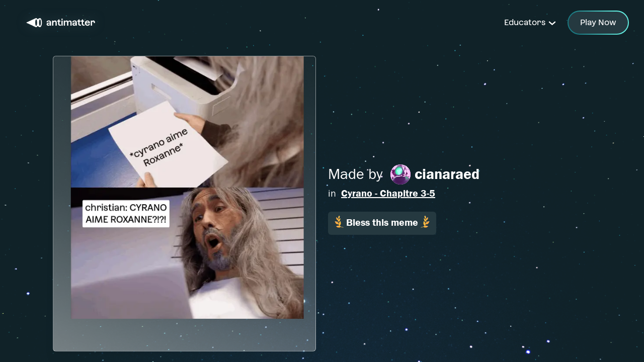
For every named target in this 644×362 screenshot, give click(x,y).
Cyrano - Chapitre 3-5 (388, 193)
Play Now (598, 22)
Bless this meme (382, 222)
